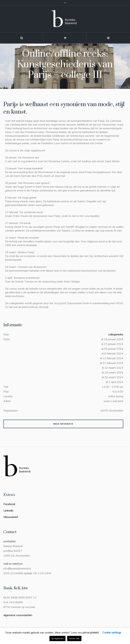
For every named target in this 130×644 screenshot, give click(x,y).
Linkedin (8, 511)
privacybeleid (91, 632)
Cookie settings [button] (112, 632)
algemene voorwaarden (18, 615)
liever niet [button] (74, 638)
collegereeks (116, 334)
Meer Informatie (63, 424)
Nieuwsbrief (11, 517)
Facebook (9, 504)
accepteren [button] (57, 638)
